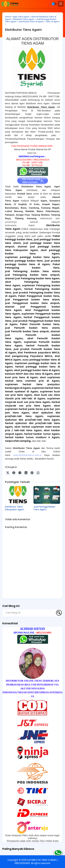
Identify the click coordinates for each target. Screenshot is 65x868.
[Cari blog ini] (30, 613)
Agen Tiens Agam (21, 17)
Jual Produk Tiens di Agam (31, 22)
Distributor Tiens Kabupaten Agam (15, 508)
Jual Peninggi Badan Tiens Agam (44, 508)
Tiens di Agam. (53, 22)
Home (8, 17)
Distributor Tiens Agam (24, 19)
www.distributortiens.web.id (27, 455)
